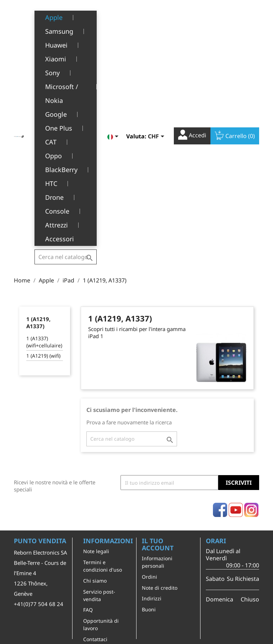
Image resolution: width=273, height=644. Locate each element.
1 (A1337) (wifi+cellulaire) (44, 161)
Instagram (251, 329)
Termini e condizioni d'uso (103, 385)
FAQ (88, 428)
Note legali (96, 370)
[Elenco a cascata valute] (157, 17)
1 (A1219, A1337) (38, 141)
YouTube (236, 329)
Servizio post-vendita (99, 414)
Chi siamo (95, 399)
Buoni (149, 428)
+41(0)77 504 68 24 (39, 423)
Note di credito (160, 406)
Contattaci (95, 458)
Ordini (149, 395)
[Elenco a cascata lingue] (114, 17)
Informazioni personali (157, 381)
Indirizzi (152, 417)
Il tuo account (158, 363)
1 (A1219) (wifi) (43, 174)
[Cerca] (66, 16)
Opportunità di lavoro (101, 443)
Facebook (220, 329)
